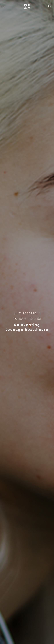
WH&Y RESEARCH (26, 313)
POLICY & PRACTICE (28, 319)
